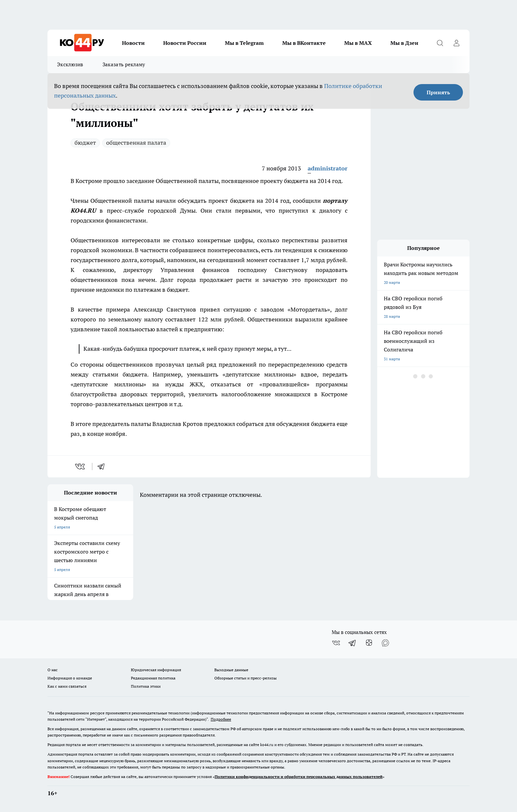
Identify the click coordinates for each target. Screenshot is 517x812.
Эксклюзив (70, 64)
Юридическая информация (156, 670)
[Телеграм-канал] (352, 643)
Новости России (185, 43)
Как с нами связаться (67, 686)
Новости (133, 43)
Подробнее (221, 719)
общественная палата (136, 143)
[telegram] (103, 466)
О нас (53, 670)
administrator (328, 168)
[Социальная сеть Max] (385, 643)
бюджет (85, 143)
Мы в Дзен (404, 43)
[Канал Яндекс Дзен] (369, 643)
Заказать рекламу (124, 64)
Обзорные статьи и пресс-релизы (245, 678)
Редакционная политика (153, 678)
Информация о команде (70, 678)
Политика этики (146, 686)
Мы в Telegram (244, 43)
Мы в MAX (358, 43)
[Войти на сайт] (456, 43)
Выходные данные (231, 670)
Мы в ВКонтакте (304, 43)
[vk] (81, 466)
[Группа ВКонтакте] (336, 643)
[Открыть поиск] (440, 43)
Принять (438, 92)
